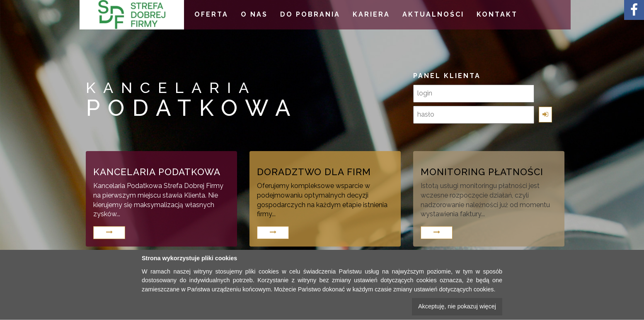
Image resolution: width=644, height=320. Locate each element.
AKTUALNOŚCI (433, 14)
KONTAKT (497, 14)
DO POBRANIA (310, 14)
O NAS (254, 14)
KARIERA (371, 14)
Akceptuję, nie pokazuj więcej (457, 306)
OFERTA (211, 14)
